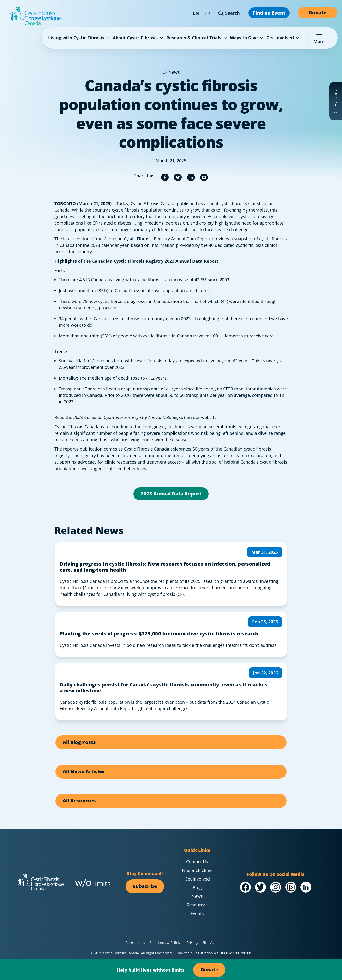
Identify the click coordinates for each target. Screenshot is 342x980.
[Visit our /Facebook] (245, 887)
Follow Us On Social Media (276, 874)
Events (197, 913)
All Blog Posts (79, 742)
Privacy (192, 942)
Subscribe (145, 886)
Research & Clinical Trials (197, 38)
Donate (318, 12)
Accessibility (135, 942)
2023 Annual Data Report (171, 493)
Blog (197, 887)
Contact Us (197, 862)
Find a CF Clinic (197, 870)
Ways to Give (247, 38)
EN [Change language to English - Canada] (196, 13)
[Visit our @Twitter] (261, 887)
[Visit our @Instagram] (276, 887)
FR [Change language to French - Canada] (208, 13)
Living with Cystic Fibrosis (79, 38)
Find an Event (269, 13)
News (197, 896)
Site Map (209, 942)
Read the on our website (137, 417)
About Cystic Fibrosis (138, 38)
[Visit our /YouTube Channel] (291, 887)
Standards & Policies (166, 942)
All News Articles (84, 771)
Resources (197, 905)
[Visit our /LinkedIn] (306, 887)
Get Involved (283, 38)
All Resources (79, 800)
